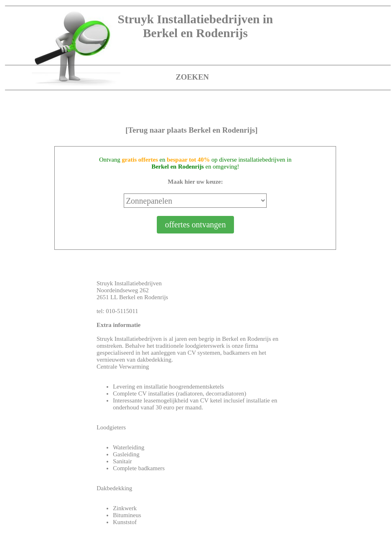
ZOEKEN (192, 77)
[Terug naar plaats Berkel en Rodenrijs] (192, 130)
